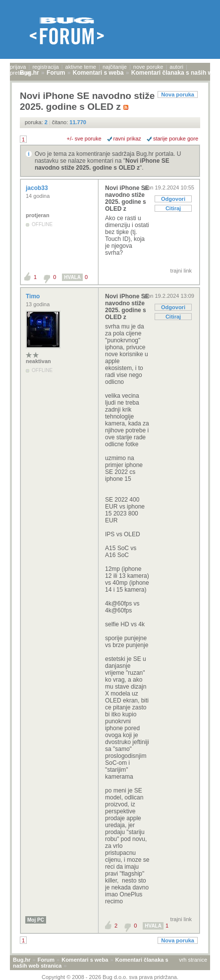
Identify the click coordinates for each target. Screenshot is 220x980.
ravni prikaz (127, 139)
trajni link (181, 271)
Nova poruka (178, 94)
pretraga (20, 73)
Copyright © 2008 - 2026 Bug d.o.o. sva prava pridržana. (110, 977)
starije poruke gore (176, 139)
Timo (34, 296)
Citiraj (173, 208)
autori (176, 67)
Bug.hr (22, 960)
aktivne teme (81, 67)
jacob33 (38, 188)
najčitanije (115, 67)
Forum (46, 960)
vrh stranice (193, 960)
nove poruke (148, 67)
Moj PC (36, 920)
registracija (45, 67)
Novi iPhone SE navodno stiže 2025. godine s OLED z (102, 164)
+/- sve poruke (84, 139)
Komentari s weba (85, 960)
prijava (18, 67)
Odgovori (173, 199)
